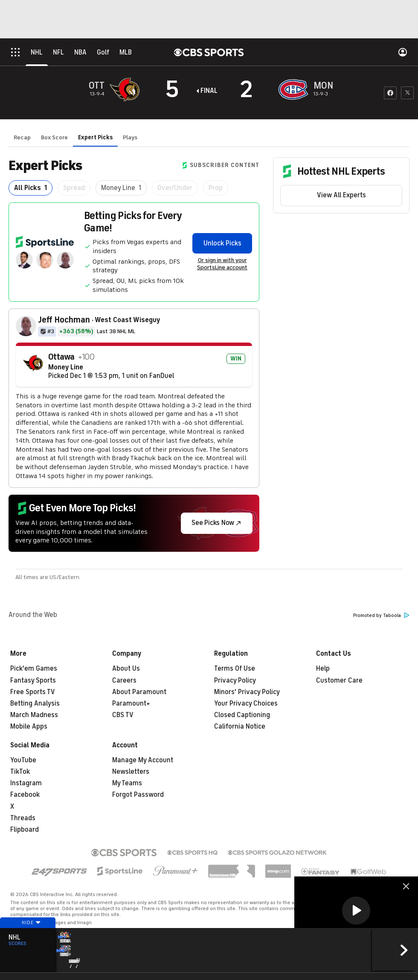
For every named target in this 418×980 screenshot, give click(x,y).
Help (323, 669)
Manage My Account (143, 760)
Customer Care (339, 680)
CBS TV (123, 715)
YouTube (23, 760)
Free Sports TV (33, 692)
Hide (28, 939)
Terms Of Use (235, 669)
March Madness (34, 715)
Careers (124, 680)
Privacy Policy (235, 680)
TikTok (20, 772)
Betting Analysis (35, 703)
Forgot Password (138, 795)
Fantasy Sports (33, 680)
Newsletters (131, 772)
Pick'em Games (34, 669)
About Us (126, 669)
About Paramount (139, 692)
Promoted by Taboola (381, 615)
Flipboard (25, 830)
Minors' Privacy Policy (247, 692)
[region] (356, 911)
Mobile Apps (29, 726)
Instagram (26, 783)
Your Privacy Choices (246, 703)
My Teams (127, 783)
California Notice (240, 726)
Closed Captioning (242, 715)
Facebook (25, 795)
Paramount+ (131, 703)
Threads (23, 818)
